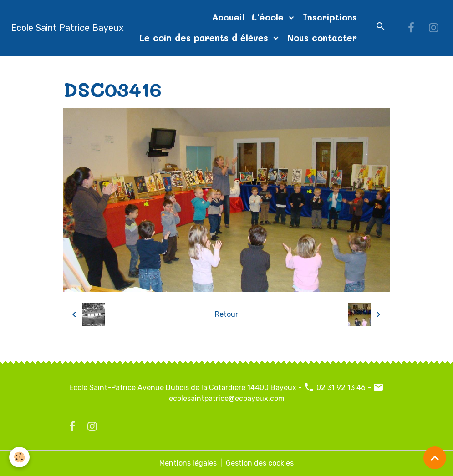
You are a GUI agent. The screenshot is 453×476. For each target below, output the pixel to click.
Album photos (123, 67)
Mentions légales (188, 463)
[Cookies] (19, 457)
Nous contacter (322, 38)
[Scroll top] (435, 458)
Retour (226, 314)
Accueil (228, 17)
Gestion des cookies (260, 463)
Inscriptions (330, 17)
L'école (269, 17)
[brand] (67, 28)
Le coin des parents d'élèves (205, 38)
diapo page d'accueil (193, 67)
